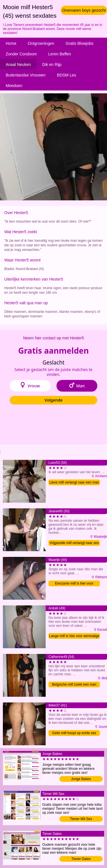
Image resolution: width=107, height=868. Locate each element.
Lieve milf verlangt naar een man (74, 482)
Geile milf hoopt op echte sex (74, 733)
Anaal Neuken (18, 65)
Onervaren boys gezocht (84, 10)
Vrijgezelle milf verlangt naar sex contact (74, 543)
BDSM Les (67, 75)
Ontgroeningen (41, 43)
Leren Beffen (60, 54)
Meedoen (14, 86)
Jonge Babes (81, 779)
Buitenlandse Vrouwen (26, 75)
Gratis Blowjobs (79, 43)
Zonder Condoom (21, 54)
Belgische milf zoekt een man (74, 684)
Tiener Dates (81, 859)
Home (11, 43)
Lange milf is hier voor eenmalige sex (74, 636)
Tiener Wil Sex (81, 819)
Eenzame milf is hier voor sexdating (74, 584)
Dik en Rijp (52, 65)
